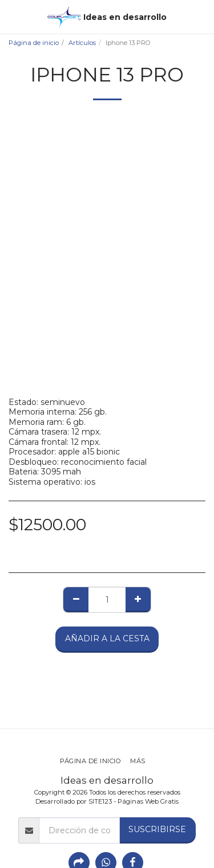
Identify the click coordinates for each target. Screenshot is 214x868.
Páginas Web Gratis (148, 801)
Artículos (82, 43)
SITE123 (100, 801)
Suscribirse (157, 829)
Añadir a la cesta (107, 638)
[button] (13, 17)
